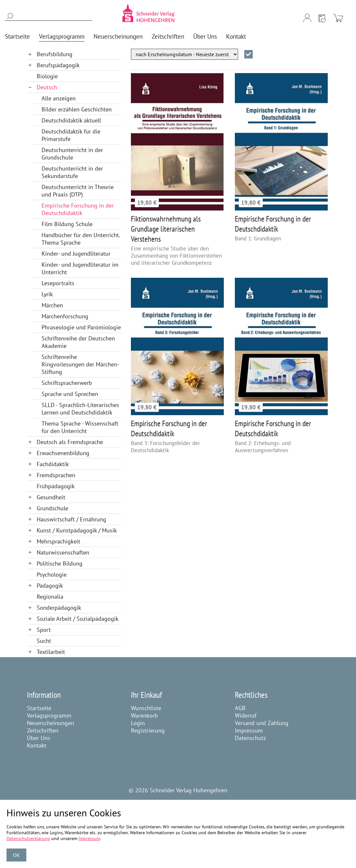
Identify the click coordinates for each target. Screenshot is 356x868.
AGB (240, 708)
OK (16, 855)
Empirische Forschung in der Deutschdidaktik (273, 224)
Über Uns (39, 738)
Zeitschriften (43, 730)
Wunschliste (146, 708)
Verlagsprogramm (49, 715)
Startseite (39, 708)
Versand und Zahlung (262, 723)
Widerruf (246, 715)
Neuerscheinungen (51, 723)
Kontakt (37, 745)
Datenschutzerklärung (28, 838)
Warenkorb (144, 715)
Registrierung (148, 730)
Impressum (249, 730)
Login (138, 723)
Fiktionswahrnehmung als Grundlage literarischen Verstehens (166, 229)
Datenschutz (250, 738)
